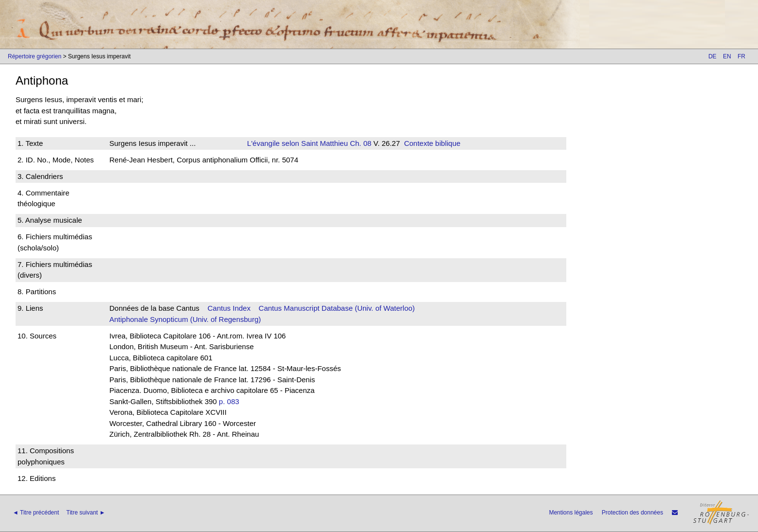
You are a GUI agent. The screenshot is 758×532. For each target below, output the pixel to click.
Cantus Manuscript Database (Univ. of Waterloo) (337, 308)
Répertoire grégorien (35, 56)
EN (727, 56)
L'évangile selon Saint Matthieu (298, 143)
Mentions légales (571, 513)
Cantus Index (229, 308)
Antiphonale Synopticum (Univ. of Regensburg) (185, 319)
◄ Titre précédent (36, 513)
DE (713, 56)
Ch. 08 (360, 143)
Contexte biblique (432, 143)
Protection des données (632, 513)
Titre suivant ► (86, 513)
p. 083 (229, 401)
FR (741, 56)
